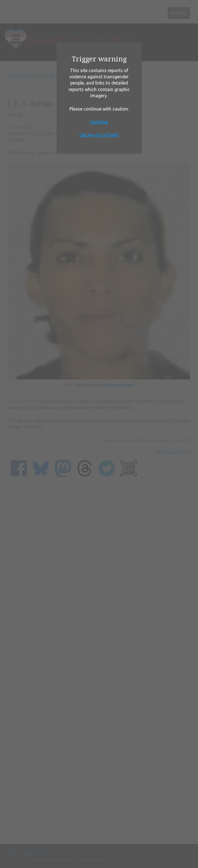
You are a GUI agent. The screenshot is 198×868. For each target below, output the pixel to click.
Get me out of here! (99, 135)
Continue (99, 122)
